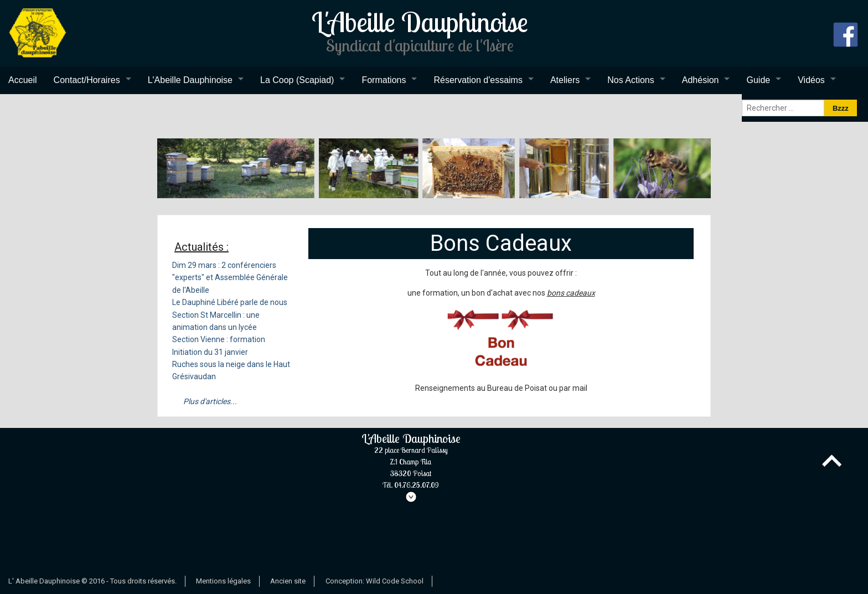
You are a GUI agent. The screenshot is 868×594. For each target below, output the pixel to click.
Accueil (23, 80)
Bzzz (841, 108)
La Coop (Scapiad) (297, 80)
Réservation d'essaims (478, 80)
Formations (384, 80)
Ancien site (288, 581)
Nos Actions (631, 80)
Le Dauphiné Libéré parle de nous (230, 302)
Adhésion (701, 80)
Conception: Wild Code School (374, 581)
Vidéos (811, 80)
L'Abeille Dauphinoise (190, 80)
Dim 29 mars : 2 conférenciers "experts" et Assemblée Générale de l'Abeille (230, 278)
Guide (758, 80)
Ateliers (565, 80)
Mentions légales (223, 581)
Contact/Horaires (87, 80)
